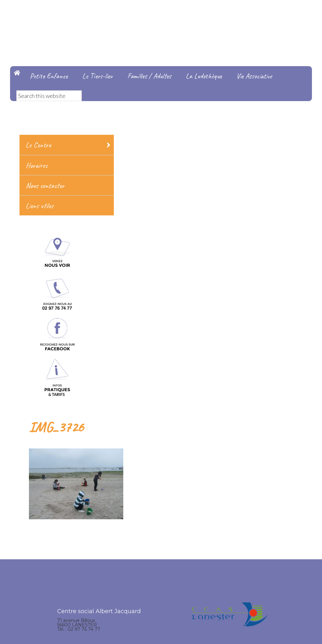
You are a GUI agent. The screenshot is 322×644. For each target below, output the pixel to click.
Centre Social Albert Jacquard (161, 13)
